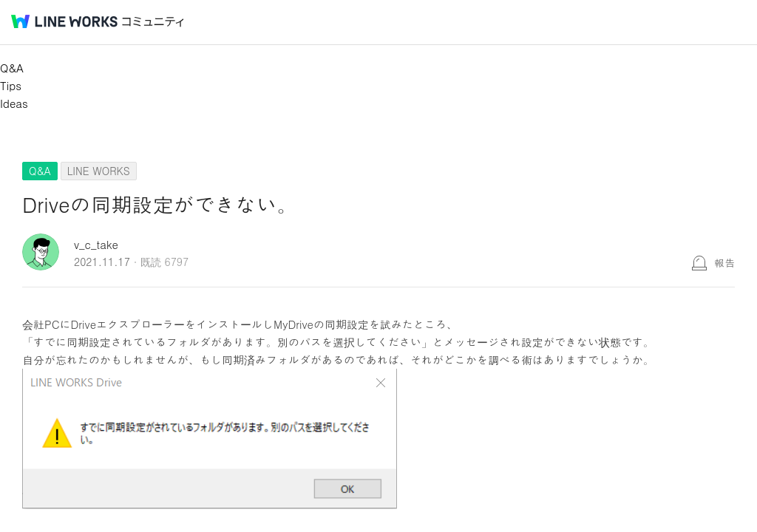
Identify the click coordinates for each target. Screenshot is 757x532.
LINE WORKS (99, 171)
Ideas (14, 103)
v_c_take (96, 244)
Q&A (12, 68)
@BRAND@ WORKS (64, 21)
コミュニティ (153, 22)
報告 (724, 262)
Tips (11, 85)
